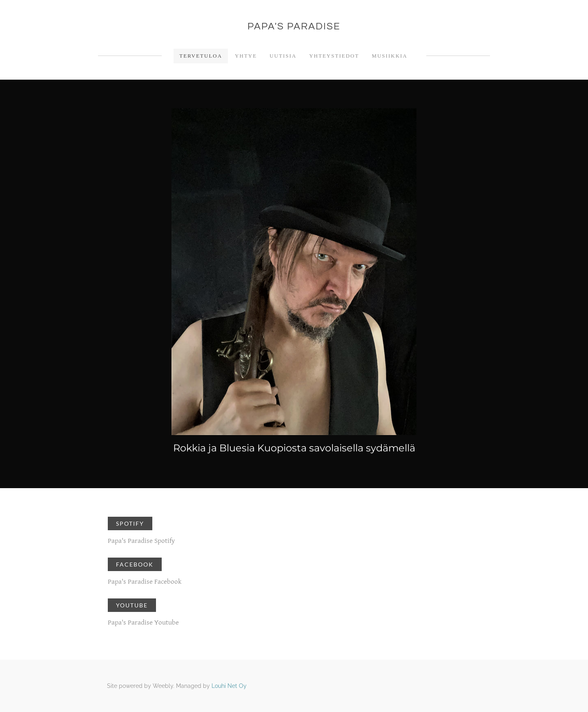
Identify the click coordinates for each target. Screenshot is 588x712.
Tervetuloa (201, 56)
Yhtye (246, 56)
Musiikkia (389, 56)
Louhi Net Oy (229, 686)
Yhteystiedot (334, 56)
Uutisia (283, 56)
